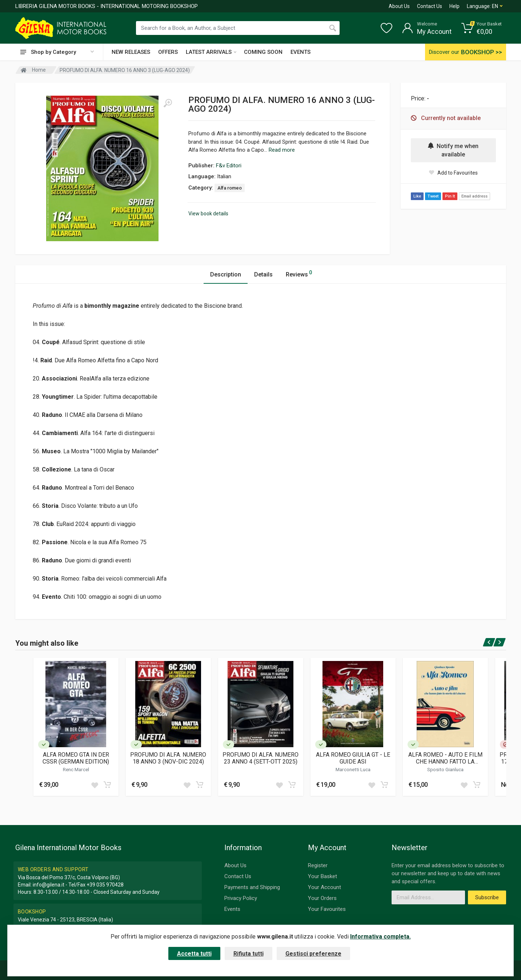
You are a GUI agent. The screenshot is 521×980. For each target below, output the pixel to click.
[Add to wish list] (95, 785)
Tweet (433, 196)
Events (232, 909)
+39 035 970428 (105, 885)
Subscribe (487, 897)
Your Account (324, 887)
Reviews (299, 273)
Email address (474, 196)
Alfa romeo (230, 188)
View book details (208, 214)
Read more (282, 150)
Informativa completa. (380, 937)
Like (417, 196)
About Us (399, 6)
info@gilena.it (49, 885)
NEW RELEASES (131, 52)
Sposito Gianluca (445, 769)
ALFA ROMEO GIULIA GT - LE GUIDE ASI (353, 758)
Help (454, 6)
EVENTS (300, 52)
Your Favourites (327, 909)
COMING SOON (263, 52)
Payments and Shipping (252, 887)
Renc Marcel (76, 769)
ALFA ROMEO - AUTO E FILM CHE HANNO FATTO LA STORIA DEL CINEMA (445, 758)
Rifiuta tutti (249, 954)
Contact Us (430, 6)
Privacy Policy (241, 898)
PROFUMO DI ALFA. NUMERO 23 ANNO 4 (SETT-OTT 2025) (260, 758)
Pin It (450, 196)
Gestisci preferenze (313, 954)
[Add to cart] (107, 785)
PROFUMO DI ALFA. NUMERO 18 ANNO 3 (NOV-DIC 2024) (168, 758)
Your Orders (322, 898)
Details (263, 274)
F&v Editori (229, 166)
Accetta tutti (194, 954)
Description (226, 274)
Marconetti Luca (353, 769)
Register (318, 865)
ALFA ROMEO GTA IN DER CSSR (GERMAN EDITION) (76, 758)
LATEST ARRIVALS (211, 52)
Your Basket (322, 876)
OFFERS (168, 52)
